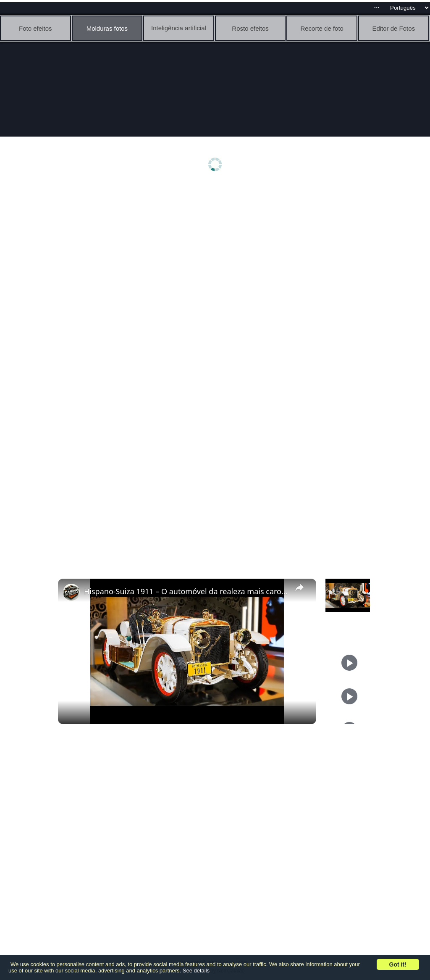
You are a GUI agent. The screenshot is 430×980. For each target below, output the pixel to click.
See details (196, 971)
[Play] (349, 663)
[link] (71, 592)
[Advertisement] (217, 251)
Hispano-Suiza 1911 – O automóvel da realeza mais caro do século (186, 591)
